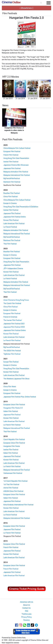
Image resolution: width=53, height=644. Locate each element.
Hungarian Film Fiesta (12, 446)
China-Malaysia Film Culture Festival (17, 148)
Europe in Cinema (10, 310)
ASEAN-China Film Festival (13, 491)
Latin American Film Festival (14, 224)
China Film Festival (10, 197)
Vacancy (26, 620)
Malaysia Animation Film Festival (16, 172)
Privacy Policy (26, 617)
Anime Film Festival (11, 488)
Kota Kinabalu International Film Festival (18, 505)
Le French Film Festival (12, 340)
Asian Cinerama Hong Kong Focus (16, 300)
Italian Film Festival (11, 411)
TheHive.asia (26, 614)
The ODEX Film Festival (12, 351)
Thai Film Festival (10, 244)
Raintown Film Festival (12, 182)
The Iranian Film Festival (13, 320)
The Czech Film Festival (12, 303)
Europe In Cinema (10, 203)
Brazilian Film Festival (12, 193)
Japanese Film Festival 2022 (14, 327)
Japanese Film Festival (12, 168)
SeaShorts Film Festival (12, 185)
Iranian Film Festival (11, 162)
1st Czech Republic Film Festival (15, 481)
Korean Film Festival (11, 220)
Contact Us (26, 608)
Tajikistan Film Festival (12, 354)
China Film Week (10, 387)
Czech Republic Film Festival (14, 439)
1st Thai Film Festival (11, 484)
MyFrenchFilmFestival (12, 178)
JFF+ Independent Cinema (13, 268)
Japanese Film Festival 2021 (14, 324)
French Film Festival (11, 155)
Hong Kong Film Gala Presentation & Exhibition (21, 207)
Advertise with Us (26, 602)
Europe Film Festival (11, 362)
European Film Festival (12, 152)
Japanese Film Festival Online (15, 217)
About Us (26, 605)
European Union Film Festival (14, 405)
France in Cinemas (10, 317)
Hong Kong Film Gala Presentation (16, 158)
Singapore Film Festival (12, 536)
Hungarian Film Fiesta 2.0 (13, 408)
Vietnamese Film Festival (13, 473)
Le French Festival (10, 227)
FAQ (26, 611)
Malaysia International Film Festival (17, 175)
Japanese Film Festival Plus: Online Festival (20, 397)
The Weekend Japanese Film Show (16, 379)
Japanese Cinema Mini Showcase (16, 165)
